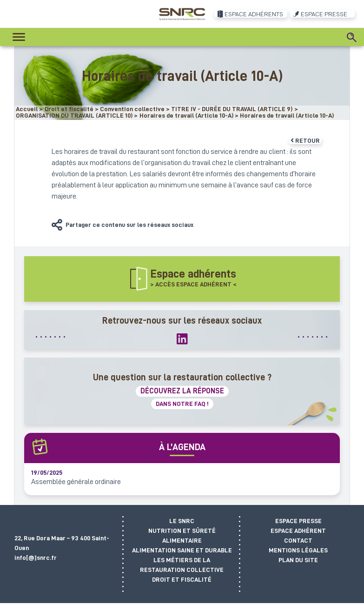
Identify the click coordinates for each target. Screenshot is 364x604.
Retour (305, 140)
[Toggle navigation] (19, 37)
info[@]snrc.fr (36, 558)
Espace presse (298, 521)
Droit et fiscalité (182, 579)
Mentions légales (298, 550)
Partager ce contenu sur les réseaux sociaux (129, 225)
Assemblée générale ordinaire (76, 482)
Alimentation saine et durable (182, 550)
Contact (298, 540)
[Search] (352, 37)
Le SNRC (182, 521)
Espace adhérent (298, 531)
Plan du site (298, 560)
